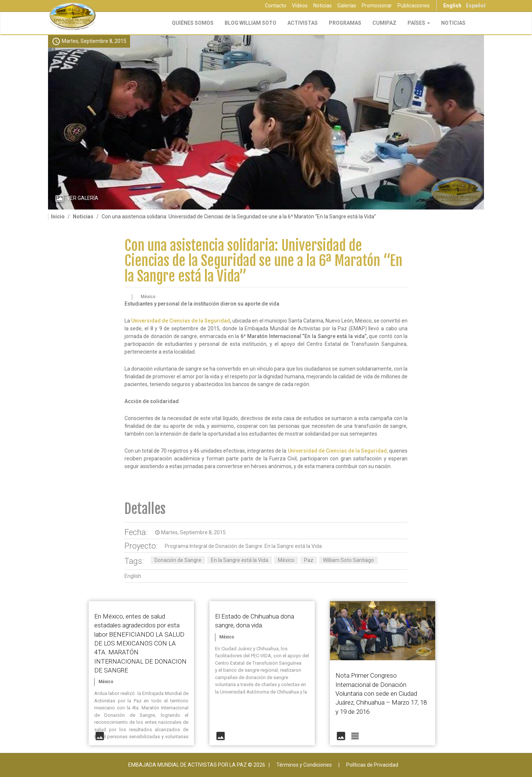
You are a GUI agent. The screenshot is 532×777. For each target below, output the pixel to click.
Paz (309, 560)
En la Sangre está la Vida (240, 560)
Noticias (323, 6)
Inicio (58, 217)
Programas (345, 23)
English (452, 6)
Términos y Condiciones (304, 765)
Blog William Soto (250, 23)
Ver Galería (83, 198)
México (286, 560)
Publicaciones (414, 6)
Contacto (276, 6)
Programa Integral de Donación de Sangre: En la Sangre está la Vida (243, 546)
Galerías (347, 6)
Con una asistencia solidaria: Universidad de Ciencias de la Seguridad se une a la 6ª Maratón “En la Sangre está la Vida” (263, 261)
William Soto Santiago (348, 560)
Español (476, 6)
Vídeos (300, 6)
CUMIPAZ (384, 23)
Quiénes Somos (193, 23)
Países (419, 23)
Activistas (303, 23)
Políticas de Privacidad (372, 765)
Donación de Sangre (178, 560)
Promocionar (377, 6)
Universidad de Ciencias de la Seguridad (181, 321)
